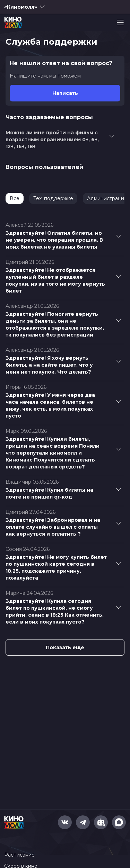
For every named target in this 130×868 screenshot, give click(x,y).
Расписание (19, 855)
